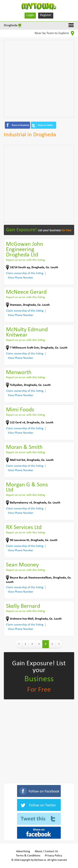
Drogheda (11, 25)
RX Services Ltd (24, 528)
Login (30, 15)
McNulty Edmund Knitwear (27, 332)
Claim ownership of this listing (25, 273)
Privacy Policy (53, 856)
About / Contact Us (46, 851)
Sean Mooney (22, 565)
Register (46, 15)
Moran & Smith (24, 447)
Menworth (19, 373)
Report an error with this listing (25, 260)
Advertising (23, 851)
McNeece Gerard (26, 292)
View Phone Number (21, 278)
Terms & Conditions (28, 856)
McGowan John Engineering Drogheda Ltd (25, 250)
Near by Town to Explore (54, 33)
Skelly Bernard (23, 606)
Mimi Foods (20, 410)
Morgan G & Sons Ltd (27, 488)
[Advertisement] (39, 79)
